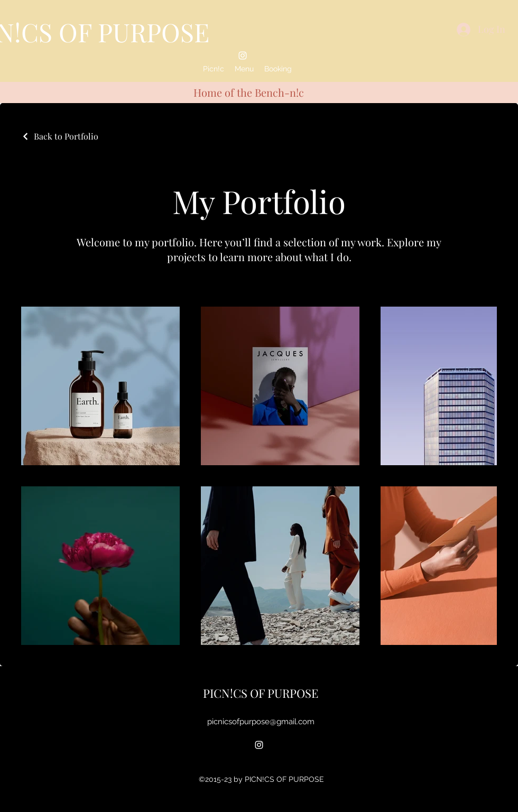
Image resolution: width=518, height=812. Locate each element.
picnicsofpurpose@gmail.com (261, 722)
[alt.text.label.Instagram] (243, 56)
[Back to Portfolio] (60, 136)
